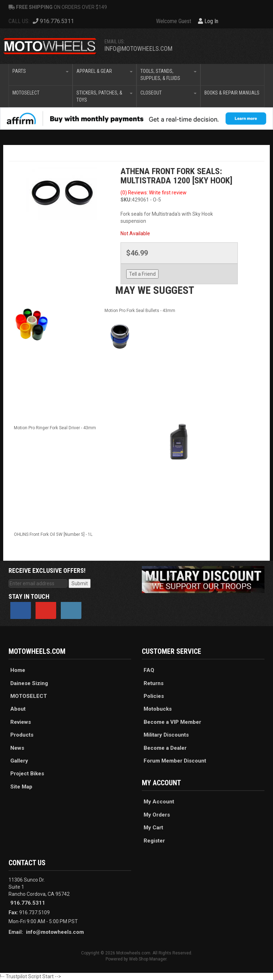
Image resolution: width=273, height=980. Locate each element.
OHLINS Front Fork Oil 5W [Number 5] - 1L (53, 534)
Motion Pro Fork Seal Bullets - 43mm (140, 311)
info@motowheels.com (138, 49)
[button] (41, 75)
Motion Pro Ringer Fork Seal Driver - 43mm (55, 428)
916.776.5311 (28, 903)
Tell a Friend (142, 274)
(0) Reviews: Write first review (154, 193)
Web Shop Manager (148, 959)
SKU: (126, 200)
